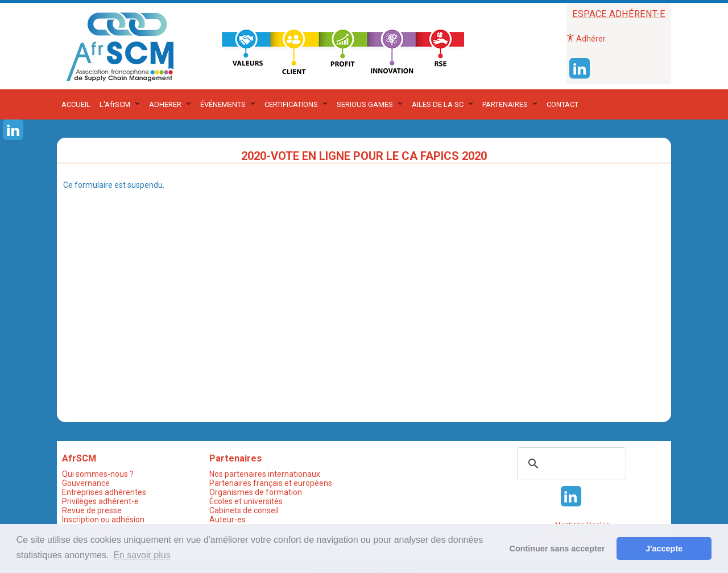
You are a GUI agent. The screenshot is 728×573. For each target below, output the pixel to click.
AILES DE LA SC (438, 104)
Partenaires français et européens (271, 483)
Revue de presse (92, 510)
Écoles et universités (246, 501)
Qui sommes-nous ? (98, 474)
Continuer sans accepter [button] (557, 549)
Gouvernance (86, 483)
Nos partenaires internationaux (265, 474)
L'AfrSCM (115, 104)
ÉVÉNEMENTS (223, 104)
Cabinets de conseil (244, 510)
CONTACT (562, 104)
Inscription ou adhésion (103, 520)
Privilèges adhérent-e (100, 501)
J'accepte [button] (664, 549)
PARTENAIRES (505, 104)
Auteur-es (227, 520)
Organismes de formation (256, 492)
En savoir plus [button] (142, 555)
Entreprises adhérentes (104, 492)
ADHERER (165, 104)
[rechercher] (570, 464)
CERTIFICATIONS (291, 104)
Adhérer (586, 39)
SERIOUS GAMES (365, 104)
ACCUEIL (76, 104)
